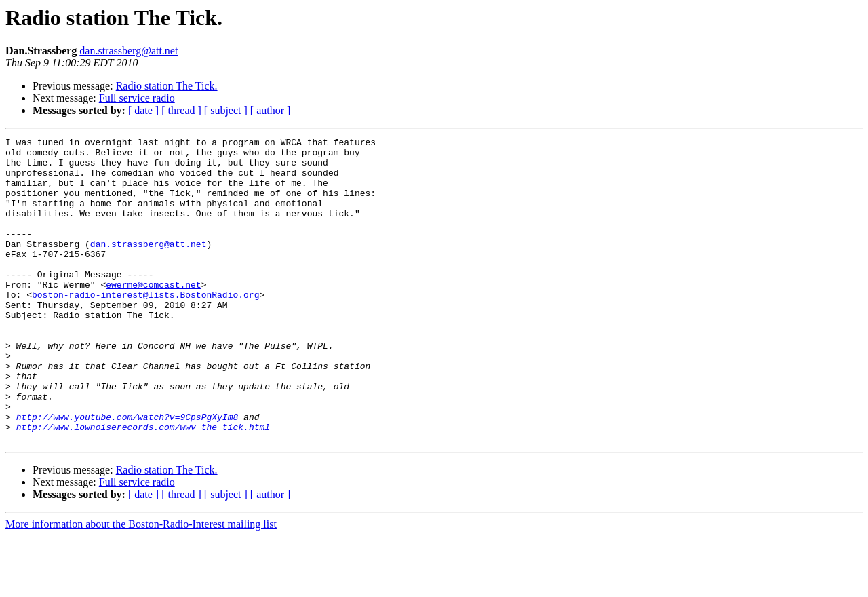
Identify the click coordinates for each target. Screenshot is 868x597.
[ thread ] (181, 110)
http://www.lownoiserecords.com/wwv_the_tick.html (143, 486)
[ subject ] (226, 110)
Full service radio (137, 98)
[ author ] (271, 110)
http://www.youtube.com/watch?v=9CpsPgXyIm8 (127, 474)
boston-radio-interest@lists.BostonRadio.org (145, 327)
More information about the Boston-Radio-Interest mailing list (141, 585)
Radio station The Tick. (167, 86)
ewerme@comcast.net (153, 315)
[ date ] (143, 110)
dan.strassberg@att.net (129, 51)
